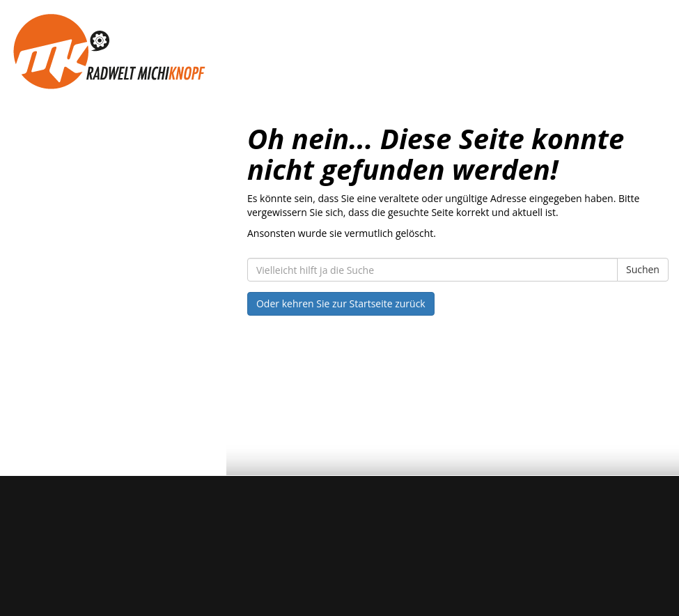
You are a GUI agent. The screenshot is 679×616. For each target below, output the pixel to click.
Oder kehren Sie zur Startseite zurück (341, 303)
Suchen (643, 269)
